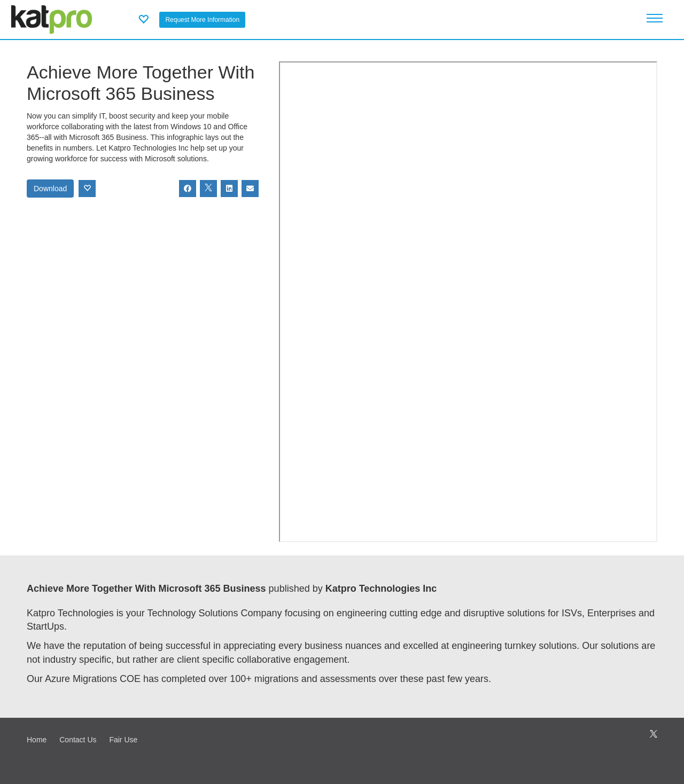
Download (50, 189)
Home (37, 740)
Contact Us (78, 740)
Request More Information (202, 20)
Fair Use (123, 740)
